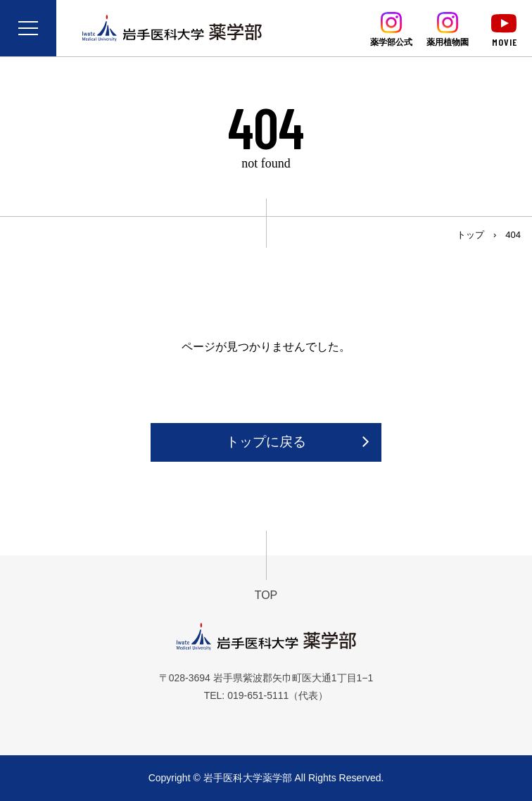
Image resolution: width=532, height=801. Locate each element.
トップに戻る (266, 442)
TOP (266, 595)
